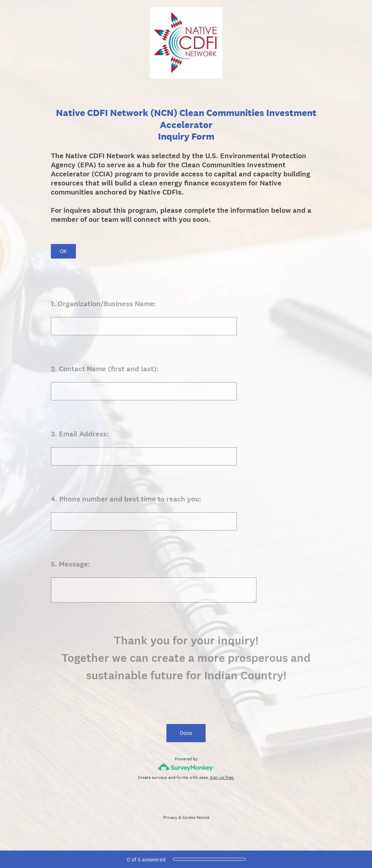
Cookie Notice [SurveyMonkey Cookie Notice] (196, 817)
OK (63, 251)
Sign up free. (222, 777)
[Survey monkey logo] (186, 767)
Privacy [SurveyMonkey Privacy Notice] (170, 817)
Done (186, 733)
